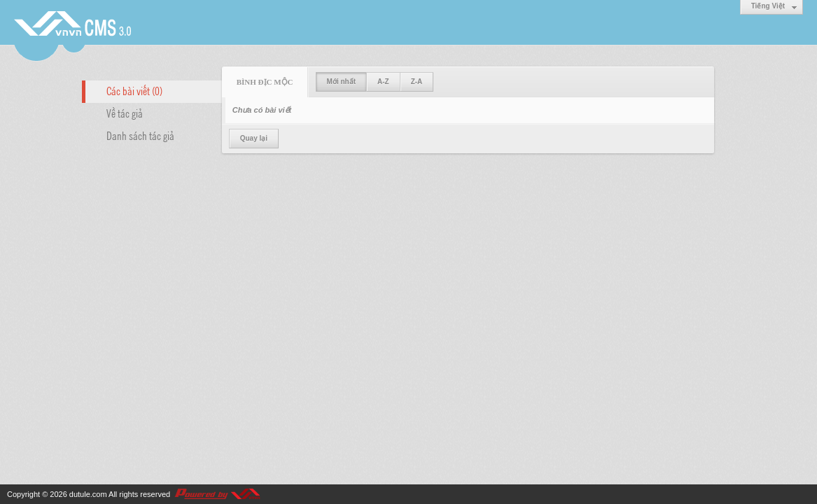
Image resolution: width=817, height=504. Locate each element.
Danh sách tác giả (140, 135)
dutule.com (88, 494)
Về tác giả (125, 113)
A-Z (383, 82)
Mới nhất (341, 82)
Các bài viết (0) (134, 90)
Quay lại (254, 138)
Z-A (417, 82)
